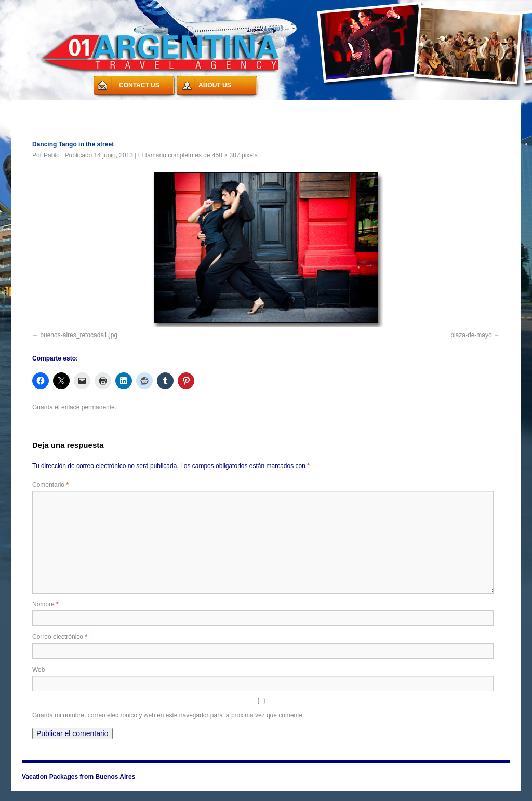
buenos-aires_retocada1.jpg (79, 335)
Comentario (50, 485)
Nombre (45, 604)
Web (38, 670)
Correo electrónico (60, 637)
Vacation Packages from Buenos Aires (89, 106)
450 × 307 (226, 155)
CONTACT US (139, 85)
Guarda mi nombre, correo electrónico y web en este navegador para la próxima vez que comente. (168, 715)
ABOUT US (215, 85)
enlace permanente (88, 407)
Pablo (52, 155)
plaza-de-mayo (471, 335)
